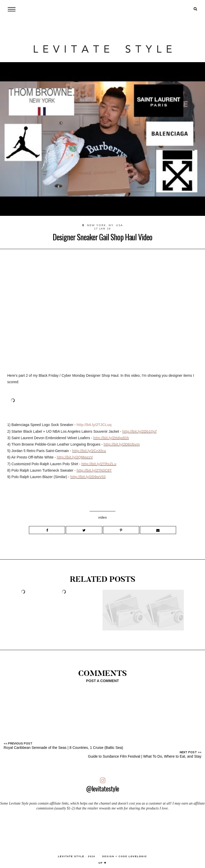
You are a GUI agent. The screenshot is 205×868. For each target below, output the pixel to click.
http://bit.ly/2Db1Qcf (140, 431)
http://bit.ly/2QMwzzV (75, 457)
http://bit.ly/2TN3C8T (94, 470)
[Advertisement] (102, 830)
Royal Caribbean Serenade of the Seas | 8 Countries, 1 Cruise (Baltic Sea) (63, 748)
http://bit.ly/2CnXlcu (89, 451)
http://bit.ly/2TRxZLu (99, 464)
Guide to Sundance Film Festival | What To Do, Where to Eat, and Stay (145, 756)
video (102, 517)
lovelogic (138, 856)
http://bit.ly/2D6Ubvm (122, 444)
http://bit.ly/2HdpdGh (111, 438)
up (103, 863)
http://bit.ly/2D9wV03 (88, 477)
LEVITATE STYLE (71, 856)
